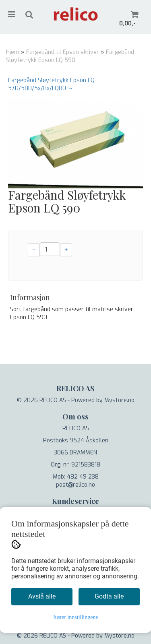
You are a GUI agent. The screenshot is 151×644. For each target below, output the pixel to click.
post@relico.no (75, 485)
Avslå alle (42, 596)
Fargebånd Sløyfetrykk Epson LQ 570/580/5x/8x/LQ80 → (51, 84)
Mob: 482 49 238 (76, 477)
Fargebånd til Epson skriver (63, 52)
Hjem (13, 52)
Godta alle (109, 596)
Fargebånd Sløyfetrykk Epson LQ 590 (70, 56)
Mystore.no (119, 400)
